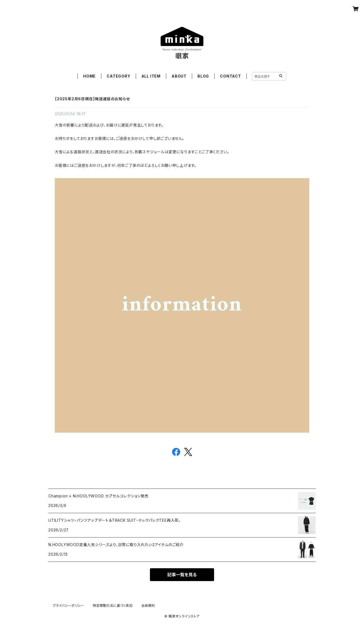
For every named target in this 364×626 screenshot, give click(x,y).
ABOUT (179, 76)
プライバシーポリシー (68, 606)
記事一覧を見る (182, 575)
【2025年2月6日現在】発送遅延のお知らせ (92, 99)
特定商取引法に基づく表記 (113, 606)
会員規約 (148, 606)
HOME (89, 76)
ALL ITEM (151, 76)
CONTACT (231, 76)
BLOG (203, 76)
